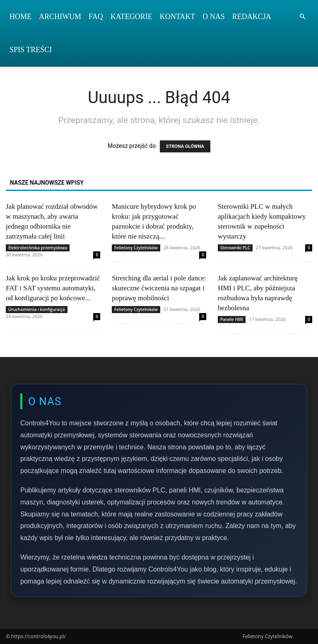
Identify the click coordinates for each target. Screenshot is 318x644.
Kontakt (178, 17)
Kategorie (131, 17)
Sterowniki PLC (235, 248)
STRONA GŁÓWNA (185, 146)
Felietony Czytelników (136, 248)
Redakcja (252, 17)
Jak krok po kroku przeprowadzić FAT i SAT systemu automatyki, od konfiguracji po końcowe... (53, 288)
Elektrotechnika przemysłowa (38, 248)
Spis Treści (31, 50)
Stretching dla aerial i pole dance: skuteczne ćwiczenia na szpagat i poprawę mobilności (159, 288)
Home (20, 17)
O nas (214, 17)
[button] (302, 17)
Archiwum (60, 17)
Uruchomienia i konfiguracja (37, 309)
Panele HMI (232, 319)
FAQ (96, 17)
